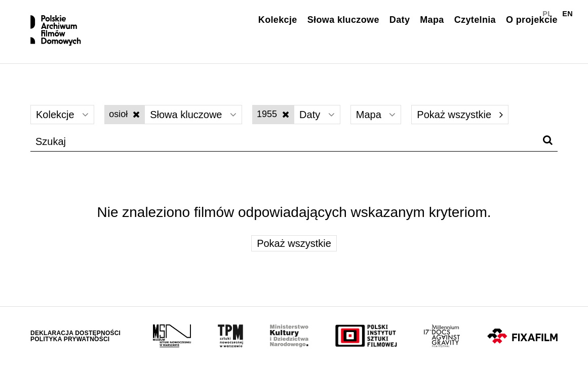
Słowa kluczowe (343, 20)
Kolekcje (278, 20)
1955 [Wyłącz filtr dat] (273, 114)
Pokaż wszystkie (460, 115)
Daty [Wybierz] (317, 115)
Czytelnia (475, 20)
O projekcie (532, 20)
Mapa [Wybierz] (376, 115)
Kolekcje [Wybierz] (62, 115)
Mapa (432, 20)
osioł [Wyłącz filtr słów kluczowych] (124, 114)
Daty (400, 20)
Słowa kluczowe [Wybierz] (193, 115)
